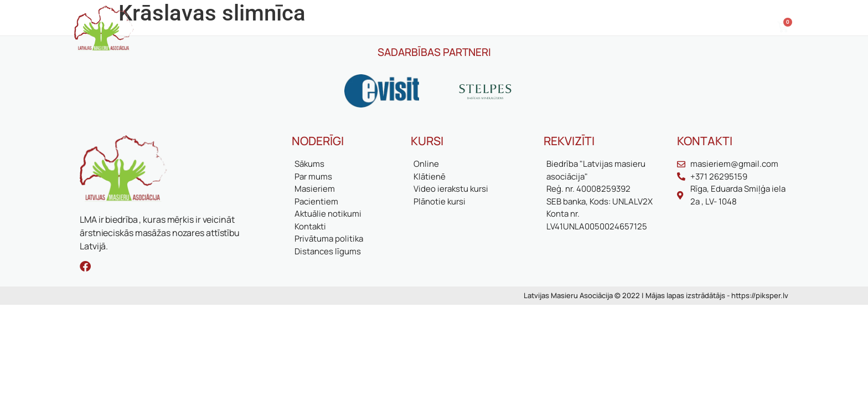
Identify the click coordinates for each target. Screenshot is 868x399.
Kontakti (575, 28)
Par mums (231, 28)
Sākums (179, 28)
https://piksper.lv (760, 295)
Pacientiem (344, 28)
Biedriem (399, 28)
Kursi (530, 28)
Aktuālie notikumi (467, 28)
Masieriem (286, 28)
